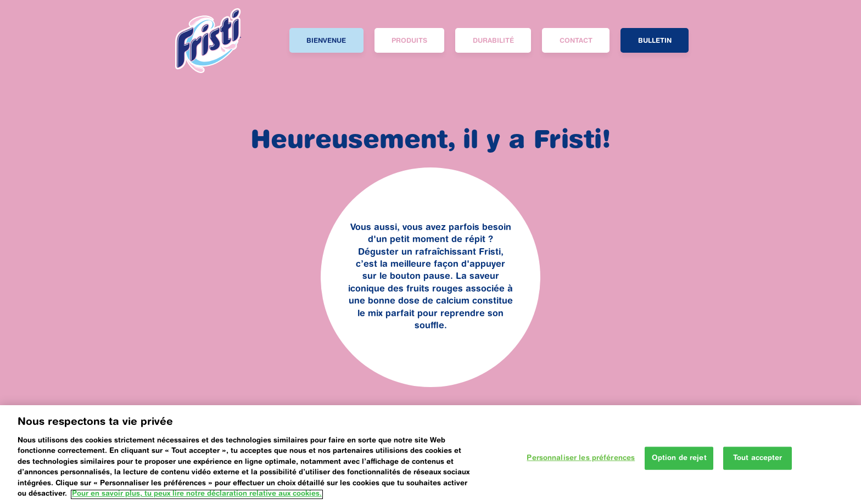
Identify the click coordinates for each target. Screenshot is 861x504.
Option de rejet (679, 465)
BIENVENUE (326, 41)
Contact (576, 41)
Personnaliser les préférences (581, 465)
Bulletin (655, 41)
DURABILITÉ (493, 41)
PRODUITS (409, 41)
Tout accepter (758, 465)
